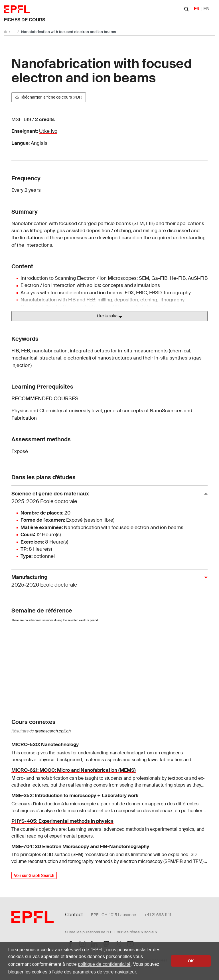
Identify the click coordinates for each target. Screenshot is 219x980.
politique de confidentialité (104, 964)
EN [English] (206, 9)
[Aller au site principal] (6, 32)
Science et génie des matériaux (107, 498)
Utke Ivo (48, 131)
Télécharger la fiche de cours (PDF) (49, 97)
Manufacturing (107, 581)
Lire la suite (110, 316)
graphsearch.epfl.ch (53, 731)
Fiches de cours (25, 20)
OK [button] (191, 961)
